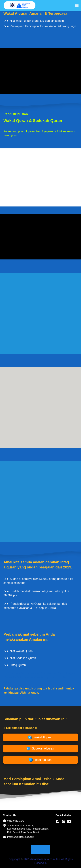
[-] (58, 822)
